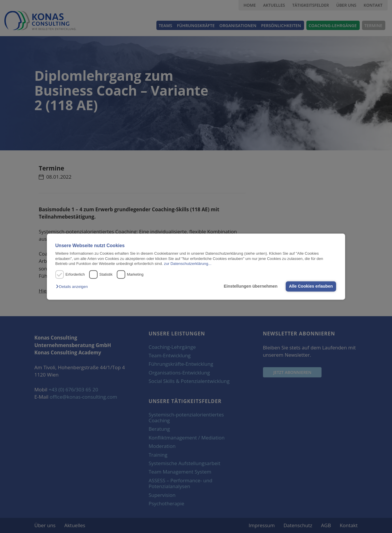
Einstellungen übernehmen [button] (251, 286)
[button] (73, 287)
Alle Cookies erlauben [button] (311, 286)
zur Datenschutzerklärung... (188, 264)
